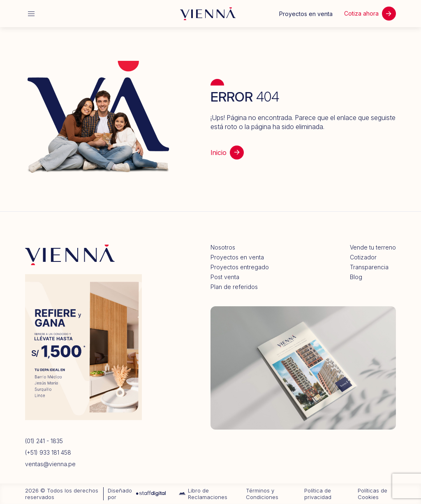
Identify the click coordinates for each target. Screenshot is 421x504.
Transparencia (369, 267)
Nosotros (223, 247)
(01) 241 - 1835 (44, 441)
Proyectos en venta (237, 257)
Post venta (225, 277)
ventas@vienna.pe (50, 464)
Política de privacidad (318, 494)
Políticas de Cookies (372, 494)
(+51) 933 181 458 (48, 453)
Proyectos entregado (240, 267)
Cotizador (363, 257)
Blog (356, 277)
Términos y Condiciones (262, 494)
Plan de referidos (234, 287)
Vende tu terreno (373, 247)
